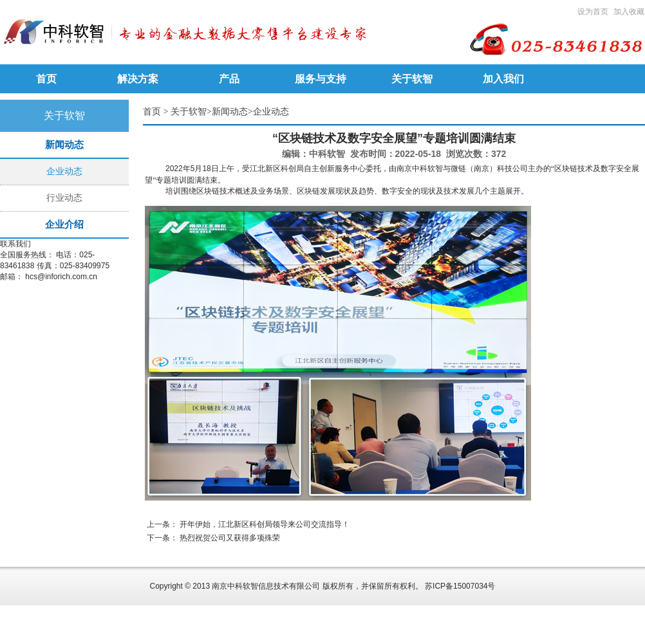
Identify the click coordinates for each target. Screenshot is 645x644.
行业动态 (64, 198)
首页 (152, 112)
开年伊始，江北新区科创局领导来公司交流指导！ (265, 524)
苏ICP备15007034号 (460, 586)
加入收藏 (629, 12)
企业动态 (64, 171)
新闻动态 (230, 112)
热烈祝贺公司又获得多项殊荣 (230, 538)
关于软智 (189, 112)
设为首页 (593, 12)
